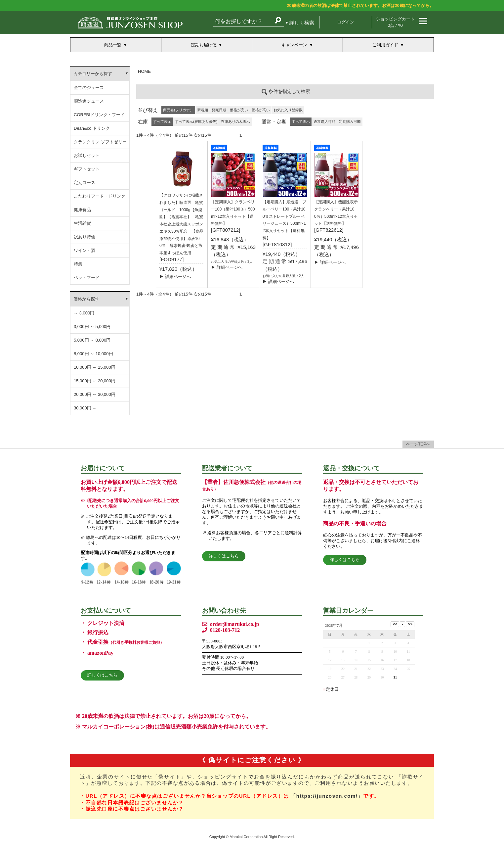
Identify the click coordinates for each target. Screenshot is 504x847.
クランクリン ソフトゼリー (100, 142)
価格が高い (261, 110)
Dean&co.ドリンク (92, 128)
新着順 (203, 110)
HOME (144, 71)
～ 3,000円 (84, 313)
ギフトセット (87, 169)
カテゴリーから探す (93, 74)
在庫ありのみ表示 (235, 121)
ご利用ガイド (385, 45)
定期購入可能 (350, 121)
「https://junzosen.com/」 (327, 796)
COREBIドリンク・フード (99, 115)
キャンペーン (294, 45)
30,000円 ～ (85, 408)
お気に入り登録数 (288, 110)
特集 (78, 264)
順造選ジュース (89, 101)
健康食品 (82, 210)
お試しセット (87, 155)
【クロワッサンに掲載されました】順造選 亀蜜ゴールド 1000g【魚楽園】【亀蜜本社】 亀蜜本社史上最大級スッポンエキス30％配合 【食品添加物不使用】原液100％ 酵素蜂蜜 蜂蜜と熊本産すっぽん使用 (181, 224)
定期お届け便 (204, 45)
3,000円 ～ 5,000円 (92, 327)
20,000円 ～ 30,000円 (95, 394)
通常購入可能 (324, 121)
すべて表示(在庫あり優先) (196, 121)
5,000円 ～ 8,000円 (92, 340)
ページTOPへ (418, 444)
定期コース (84, 183)
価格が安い (239, 110)
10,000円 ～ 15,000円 (95, 367)
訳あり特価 (84, 237)
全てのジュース (89, 88)
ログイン (346, 22)
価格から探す (86, 299)
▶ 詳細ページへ (175, 277)
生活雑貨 (82, 223)
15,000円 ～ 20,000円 (95, 381)
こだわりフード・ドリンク (100, 196)
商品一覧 (113, 45)
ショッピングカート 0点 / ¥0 (395, 22)
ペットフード (87, 278)
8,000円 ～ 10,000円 (93, 354)
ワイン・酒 (84, 250)
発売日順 (219, 110)
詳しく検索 (302, 23)
